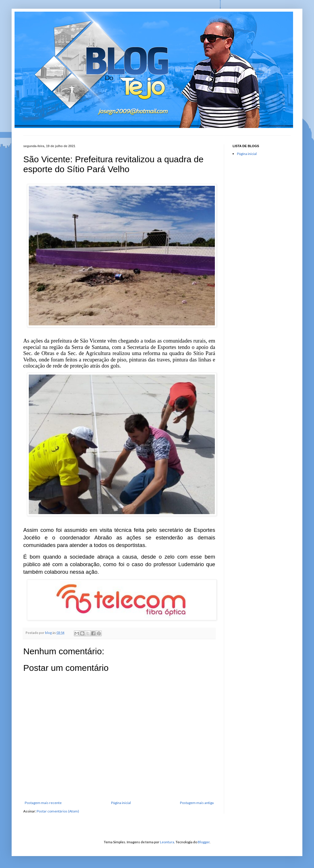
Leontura (167, 842)
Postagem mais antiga (197, 803)
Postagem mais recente (43, 803)
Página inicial (121, 803)
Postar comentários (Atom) (58, 811)
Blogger (204, 842)
